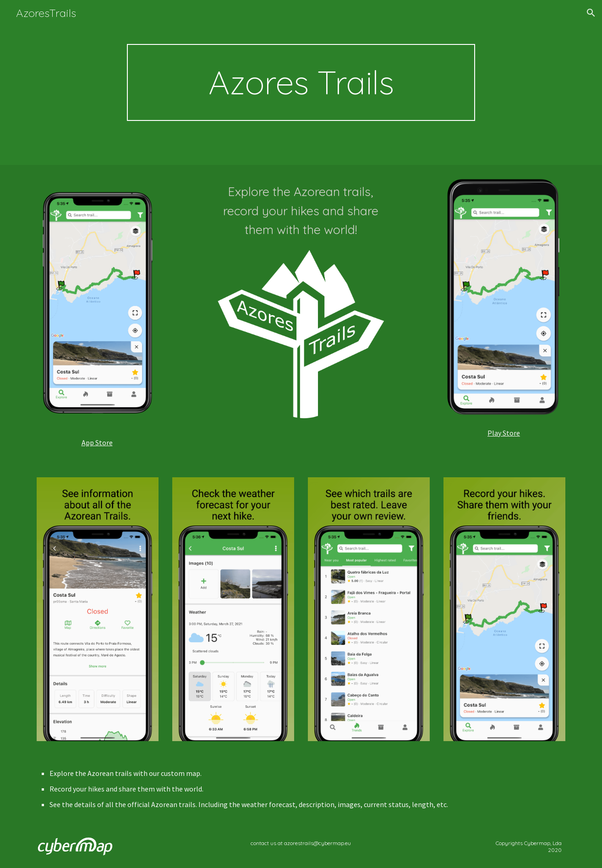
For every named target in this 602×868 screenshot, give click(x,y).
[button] (591, 13)
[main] (301, 82)
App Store (97, 442)
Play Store (504, 433)
